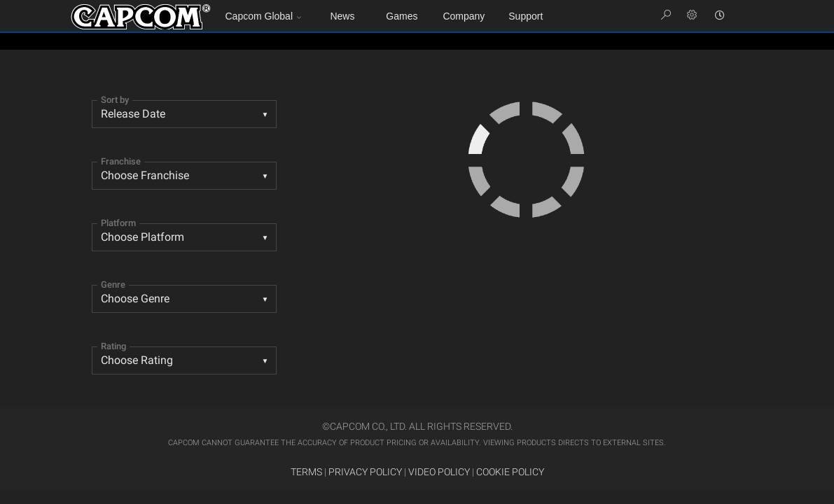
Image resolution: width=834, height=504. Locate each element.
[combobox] (185, 114)
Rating (113, 346)
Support (526, 16)
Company (464, 16)
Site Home (141, 17)
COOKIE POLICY (510, 472)
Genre (113, 285)
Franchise (121, 161)
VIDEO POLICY (439, 472)
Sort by (115, 100)
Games (402, 16)
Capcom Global (259, 16)
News (342, 16)
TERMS (306, 472)
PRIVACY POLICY (365, 472)
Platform (118, 223)
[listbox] (185, 299)
